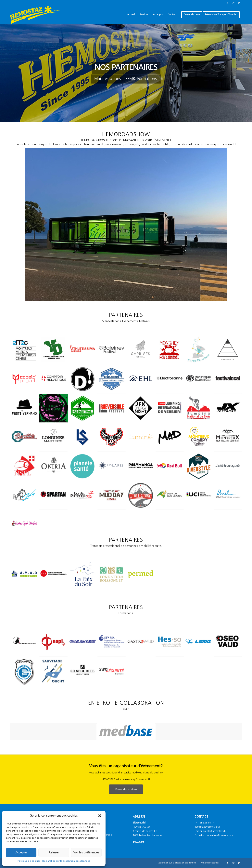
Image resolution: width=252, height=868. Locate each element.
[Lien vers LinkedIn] (239, 3)
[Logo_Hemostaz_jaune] (35, 15)
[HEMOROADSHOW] (126, 224)
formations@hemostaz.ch (220, 835)
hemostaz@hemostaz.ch (207, 827)
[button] (100, 816)
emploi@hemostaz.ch (214, 831)
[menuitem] (131, 15)
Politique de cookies (29, 861)
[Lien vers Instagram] (233, 3)
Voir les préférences (86, 852)
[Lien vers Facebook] (227, 3)
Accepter (21, 852)
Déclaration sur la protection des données (66, 861)
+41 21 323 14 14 (204, 823)
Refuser (54, 852)
